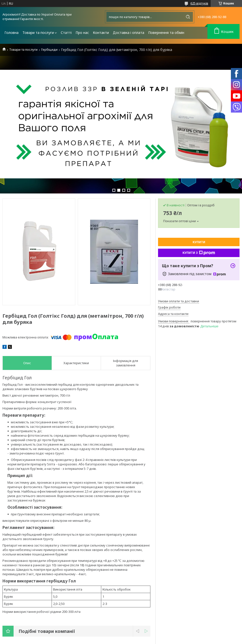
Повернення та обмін (166, 33)
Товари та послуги (38, 33)
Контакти (101, 33)
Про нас (82, 33)
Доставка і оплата (129, 33)
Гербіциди (49, 50)
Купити (199, 242)
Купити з (199, 253)
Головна (11, 33)
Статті (66, 33)
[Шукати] (188, 17)
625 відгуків (199, 3)
